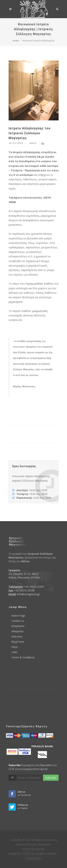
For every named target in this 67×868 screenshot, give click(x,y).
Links (14, 652)
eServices (17, 636)
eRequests (18, 631)
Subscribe (51, 778)
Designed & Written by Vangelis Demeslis (32, 854)
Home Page (18, 616)
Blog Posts (18, 642)
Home (16, 41)
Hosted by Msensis (33, 849)
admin (32, 143)
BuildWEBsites (33, 858)
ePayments (18, 626)
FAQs (15, 647)
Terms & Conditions (23, 657)
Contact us (18, 621)
